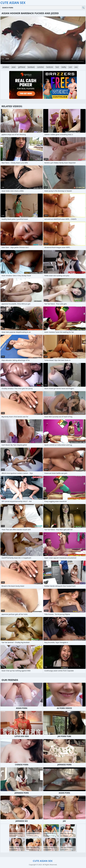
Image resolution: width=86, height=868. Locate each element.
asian (14, 67)
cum (70, 67)
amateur (6, 67)
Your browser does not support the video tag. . (43, 40)
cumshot (40, 67)
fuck (57, 67)
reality (64, 67)
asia (76, 67)
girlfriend (22, 67)
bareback (31, 67)
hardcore (50, 67)
